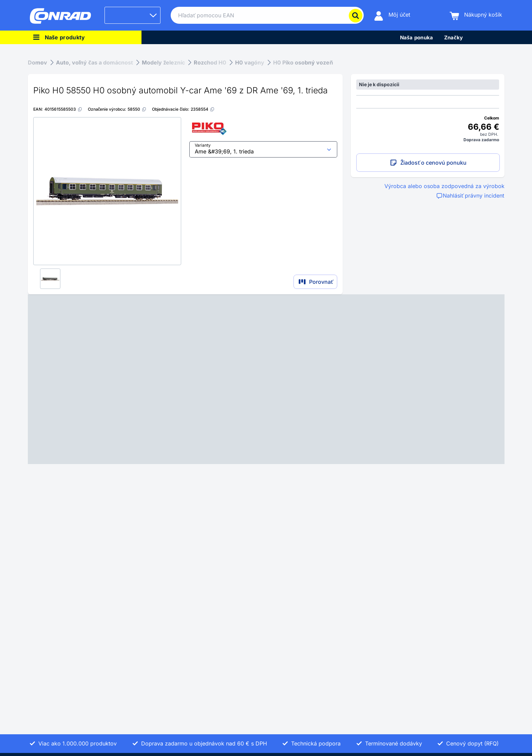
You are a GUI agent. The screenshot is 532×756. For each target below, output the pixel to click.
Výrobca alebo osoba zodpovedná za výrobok (444, 186)
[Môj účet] (392, 15)
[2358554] (203, 109)
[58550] (137, 109)
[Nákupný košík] (476, 15)
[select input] (263, 149)
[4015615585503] (63, 109)
